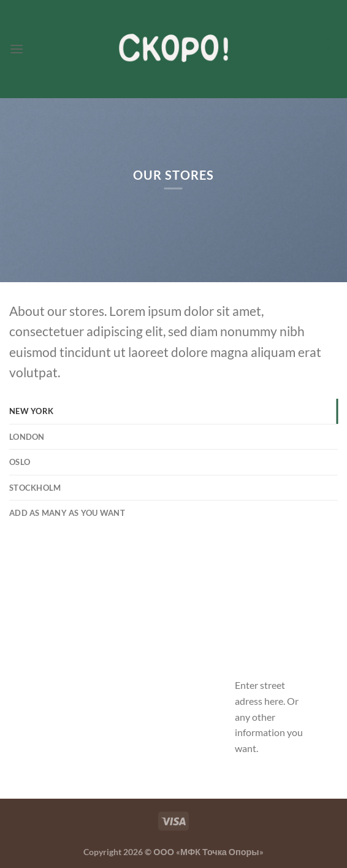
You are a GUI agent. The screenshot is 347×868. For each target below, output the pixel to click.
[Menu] (17, 49)
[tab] (173, 411)
